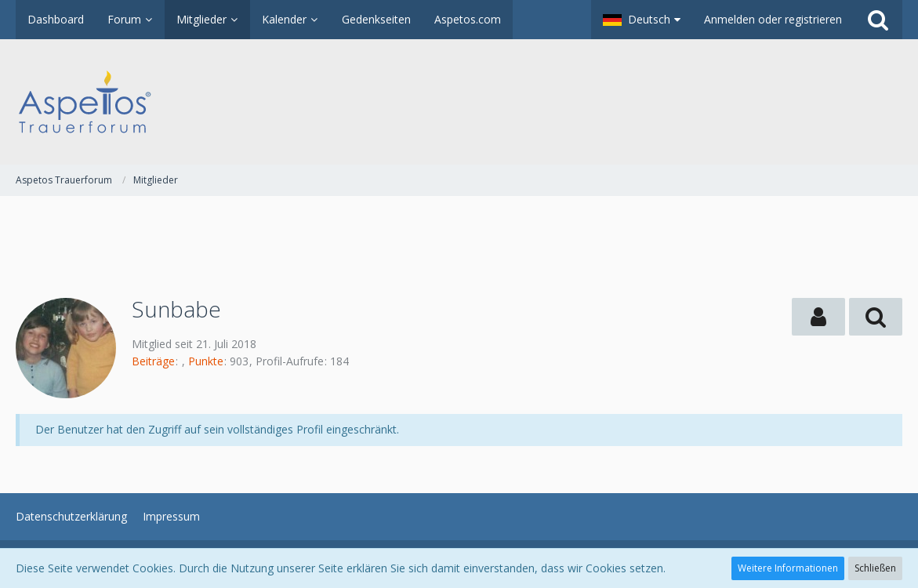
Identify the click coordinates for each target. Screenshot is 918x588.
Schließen (875, 568)
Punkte (206, 361)
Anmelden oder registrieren (773, 19)
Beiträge (153, 361)
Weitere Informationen (788, 568)
